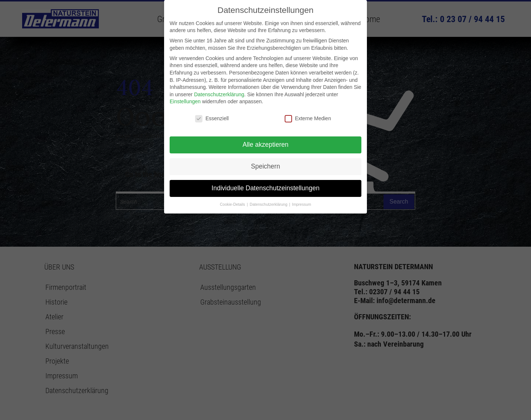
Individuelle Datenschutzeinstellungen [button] (266, 188)
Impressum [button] (302, 204)
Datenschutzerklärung (219, 94)
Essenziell (212, 119)
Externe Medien (308, 119)
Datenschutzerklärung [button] (269, 204)
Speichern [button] (266, 166)
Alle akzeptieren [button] (266, 145)
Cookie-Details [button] (233, 204)
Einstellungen (185, 101)
